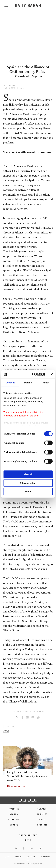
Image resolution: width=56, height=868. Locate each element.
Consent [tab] (10, 383)
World (14, 814)
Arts (42, 820)
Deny (28, 492)
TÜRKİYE (42, 809)
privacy (19, 857)
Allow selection (28, 483)
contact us (45, 857)
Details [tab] (28, 383)
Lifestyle (14, 820)
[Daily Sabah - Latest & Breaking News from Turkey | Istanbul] (28, 6)
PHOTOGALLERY (18, 786)
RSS (28, 860)
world (6, 731)
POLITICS (14, 809)
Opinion (42, 825)
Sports (14, 825)
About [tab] (46, 383)
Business (42, 814)
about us (31, 857)
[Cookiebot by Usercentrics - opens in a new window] (33, 374)
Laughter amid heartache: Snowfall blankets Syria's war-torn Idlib (27, 776)
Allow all (28, 474)
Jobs (8, 857)
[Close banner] (52, 374)
